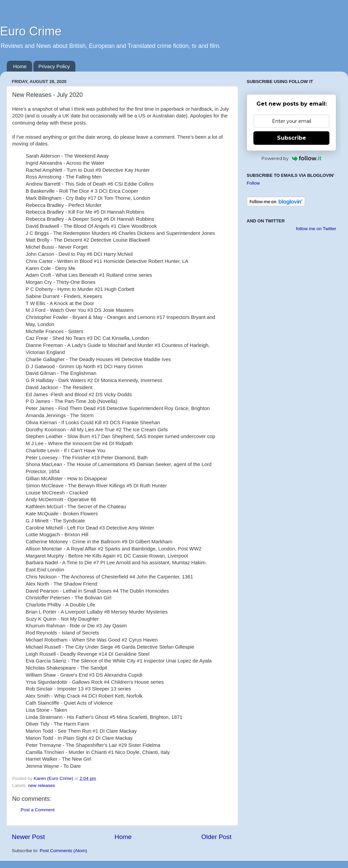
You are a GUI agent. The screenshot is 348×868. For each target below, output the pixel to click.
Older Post (216, 837)
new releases (42, 785)
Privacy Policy (54, 66)
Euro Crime (31, 31)
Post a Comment (38, 810)
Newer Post (28, 837)
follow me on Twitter (316, 229)
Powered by (291, 158)
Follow (253, 183)
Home (20, 66)
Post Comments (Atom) (64, 851)
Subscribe (292, 138)
